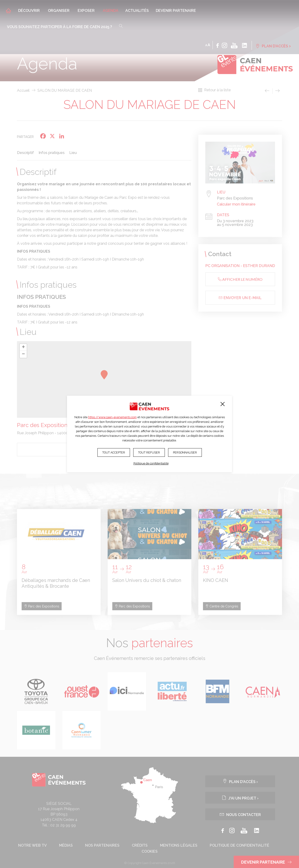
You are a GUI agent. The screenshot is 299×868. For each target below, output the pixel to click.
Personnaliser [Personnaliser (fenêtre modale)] (185, 452)
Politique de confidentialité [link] (151, 463)
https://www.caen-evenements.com (112, 417)
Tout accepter (114, 452)
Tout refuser (149, 452)
